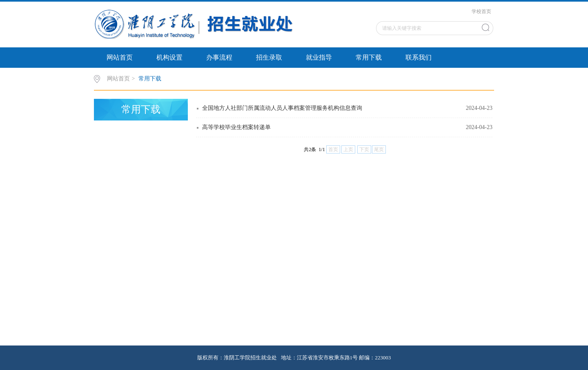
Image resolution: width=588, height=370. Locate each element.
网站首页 (120, 57)
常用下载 (369, 57)
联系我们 (419, 57)
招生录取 (269, 57)
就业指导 (319, 57)
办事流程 (219, 57)
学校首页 (481, 11)
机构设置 (169, 57)
